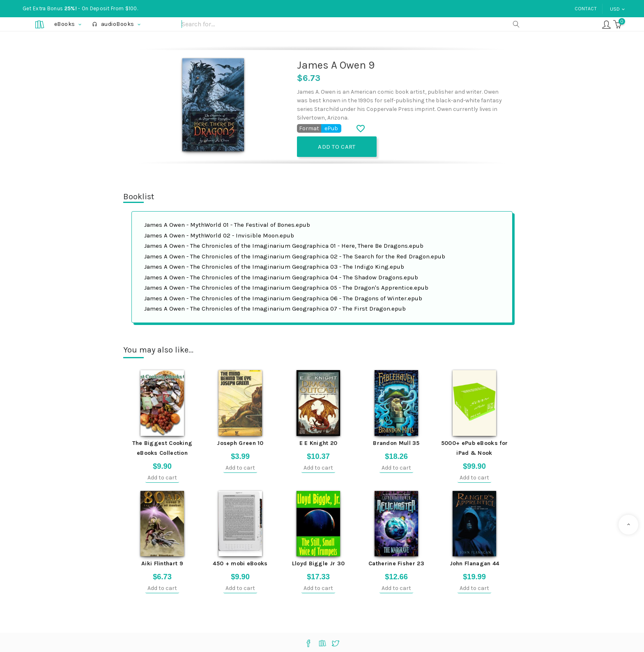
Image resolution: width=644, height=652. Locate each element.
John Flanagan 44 (475, 563)
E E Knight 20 (319, 443)
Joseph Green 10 (240, 443)
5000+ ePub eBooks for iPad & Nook (474, 448)
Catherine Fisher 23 (396, 563)
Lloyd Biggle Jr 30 (318, 563)
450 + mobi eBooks (240, 563)
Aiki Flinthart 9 (162, 563)
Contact (586, 9)
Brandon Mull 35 (396, 443)
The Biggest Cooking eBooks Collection (162, 448)
